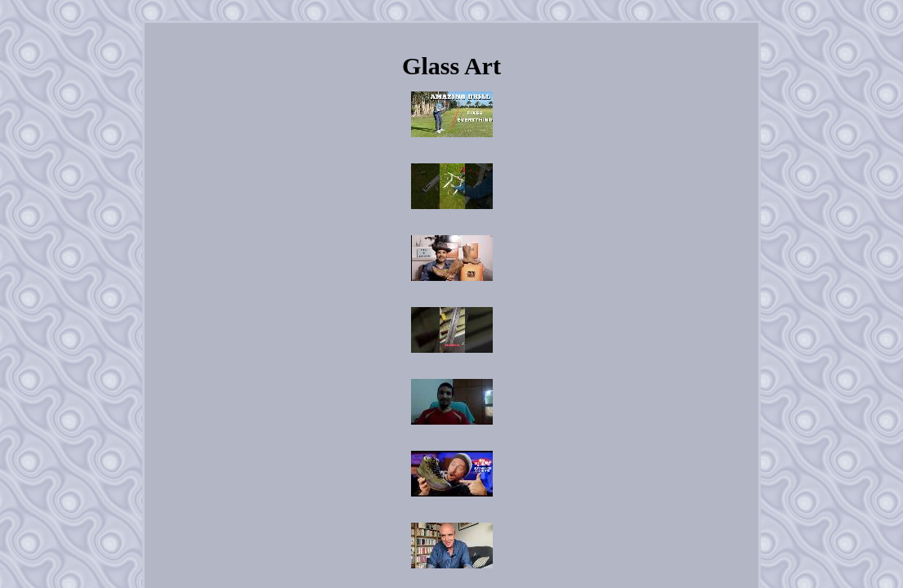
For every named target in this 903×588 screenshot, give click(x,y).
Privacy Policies (487, 427)
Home (318, 427)
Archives (364, 427)
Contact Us (420, 427)
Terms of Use (559, 427)
